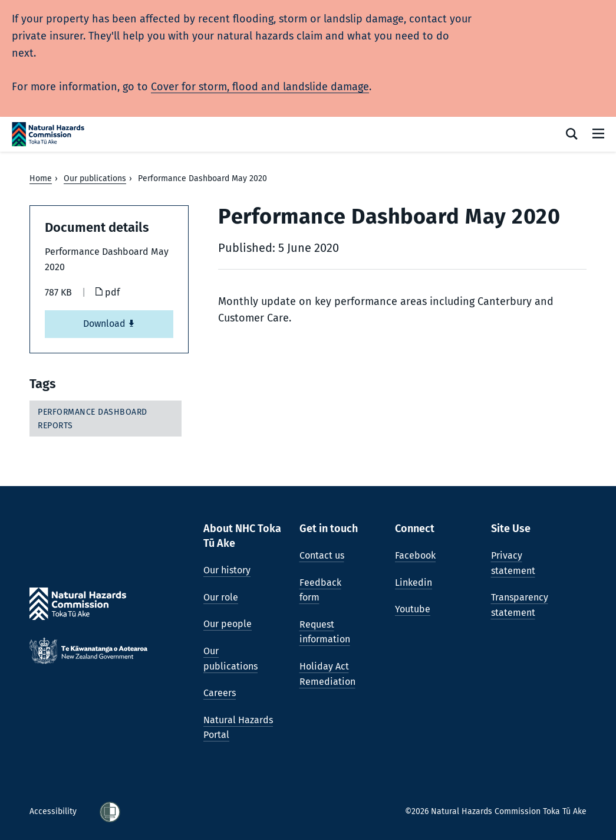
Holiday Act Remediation (327, 674)
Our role (221, 597)
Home (41, 178)
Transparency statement (520, 605)
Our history (227, 570)
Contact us (322, 555)
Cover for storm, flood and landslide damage (260, 87)
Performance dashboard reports (93, 419)
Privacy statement (513, 563)
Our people (228, 624)
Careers (220, 693)
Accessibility (54, 811)
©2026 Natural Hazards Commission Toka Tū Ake (496, 811)
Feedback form (320, 590)
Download (109, 324)
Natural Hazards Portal (238, 728)
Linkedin (414, 583)
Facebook (415, 555)
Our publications (95, 178)
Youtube (413, 609)
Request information (325, 632)
